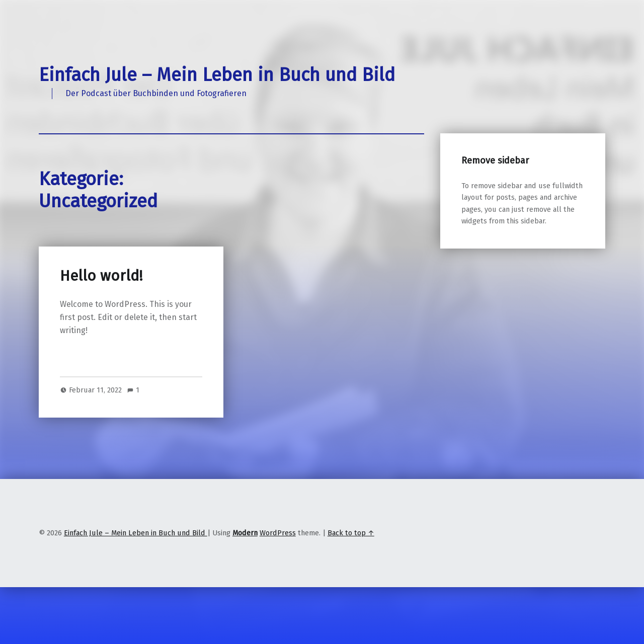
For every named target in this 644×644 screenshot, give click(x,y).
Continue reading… (95, 356)
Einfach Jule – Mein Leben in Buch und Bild (217, 75)
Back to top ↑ (351, 533)
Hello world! (101, 276)
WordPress (278, 533)
